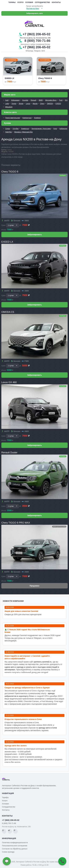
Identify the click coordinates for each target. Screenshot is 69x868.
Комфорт (37, 118)
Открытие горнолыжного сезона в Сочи (23, 719)
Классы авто (10, 112)
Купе (55, 129)
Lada (7, 104)
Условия (29, 2)
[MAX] (15, 831)
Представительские (13, 118)
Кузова (7, 123)
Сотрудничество (42, 2)
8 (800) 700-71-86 (9, 823)
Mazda (35, 104)
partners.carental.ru (43, 662)
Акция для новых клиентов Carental (21, 611)
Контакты (56, 2)
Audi (7, 100)
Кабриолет (63, 129)
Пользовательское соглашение (15, 846)
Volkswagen (15, 100)
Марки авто (10, 95)
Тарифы (12, 2)
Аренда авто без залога (16, 746)
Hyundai (25, 100)
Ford (61, 100)
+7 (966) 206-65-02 (11, 820)
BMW (41, 100)
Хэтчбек (15, 129)
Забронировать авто (35, 13)
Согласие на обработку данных (15, 849)
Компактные (27, 118)
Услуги (20, 2)
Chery (42, 104)
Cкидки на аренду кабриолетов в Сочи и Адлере (27, 688)
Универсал (25, 129)
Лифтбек (8, 132)
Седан (8, 129)
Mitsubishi (9, 107)
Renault (33, 100)
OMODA (50, 104)
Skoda (21, 104)
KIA (66, 100)
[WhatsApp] (4, 831)
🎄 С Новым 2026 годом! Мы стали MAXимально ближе (27, 631)
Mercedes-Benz (51, 100)
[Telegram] (10, 831)
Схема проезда (8, 852)
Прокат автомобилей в (34, 6)
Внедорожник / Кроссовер (41, 129)
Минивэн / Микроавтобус (23, 132)
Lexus (28, 104)
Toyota (14, 104)
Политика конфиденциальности (15, 843)
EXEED (58, 104)
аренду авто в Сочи (48, 728)
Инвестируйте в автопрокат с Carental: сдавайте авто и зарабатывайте (27, 657)
